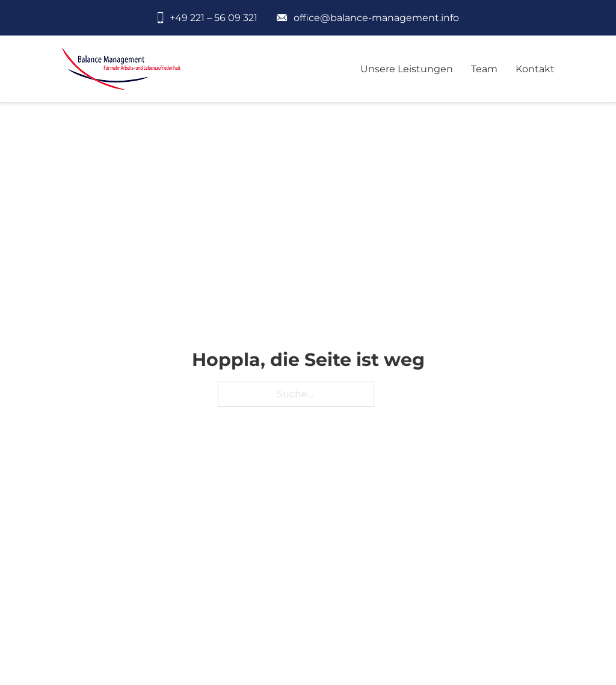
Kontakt (535, 69)
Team (484, 69)
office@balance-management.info (376, 18)
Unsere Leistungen (407, 69)
